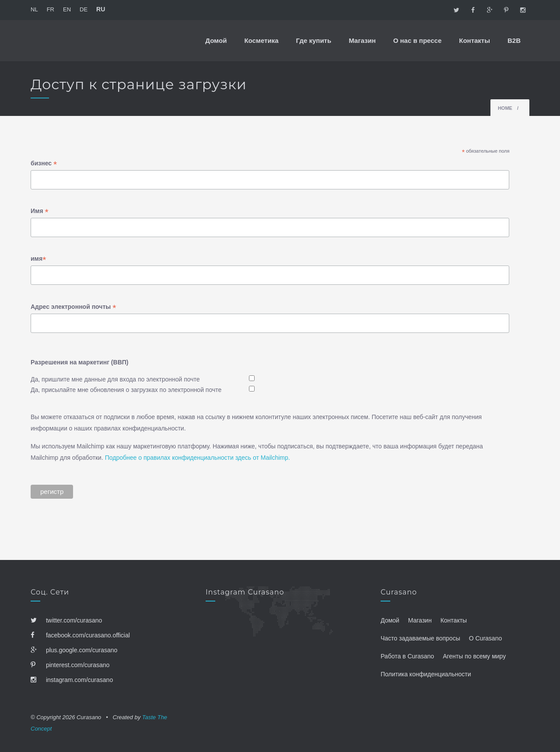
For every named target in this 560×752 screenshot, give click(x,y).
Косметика (261, 40)
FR (51, 9)
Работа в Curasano (407, 656)
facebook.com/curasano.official (80, 635)
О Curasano (485, 638)
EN (67, 9)
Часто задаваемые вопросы (420, 638)
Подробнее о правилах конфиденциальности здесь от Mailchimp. (198, 458)
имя (38, 259)
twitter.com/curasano (66, 620)
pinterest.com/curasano (70, 665)
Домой (216, 40)
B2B (514, 40)
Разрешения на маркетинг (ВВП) (79, 362)
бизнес (44, 164)
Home (505, 108)
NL (34, 9)
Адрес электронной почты (73, 308)
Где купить (314, 40)
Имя (40, 212)
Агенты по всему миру (474, 656)
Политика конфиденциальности (426, 674)
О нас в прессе (418, 40)
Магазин (362, 40)
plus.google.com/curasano (74, 650)
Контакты (474, 40)
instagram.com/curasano (72, 680)
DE (84, 9)
